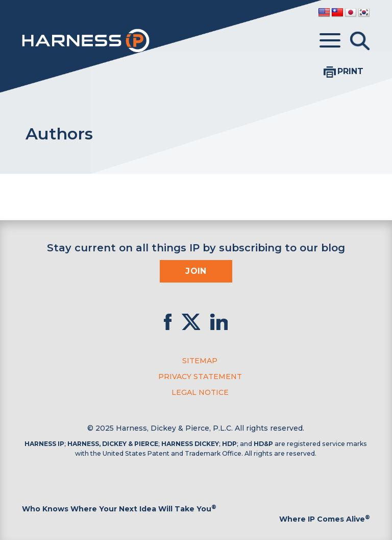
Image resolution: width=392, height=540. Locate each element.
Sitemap (200, 361)
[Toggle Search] (360, 41)
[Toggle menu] (330, 41)
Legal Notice (200, 392)
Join (196, 271)
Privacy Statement (200, 377)
